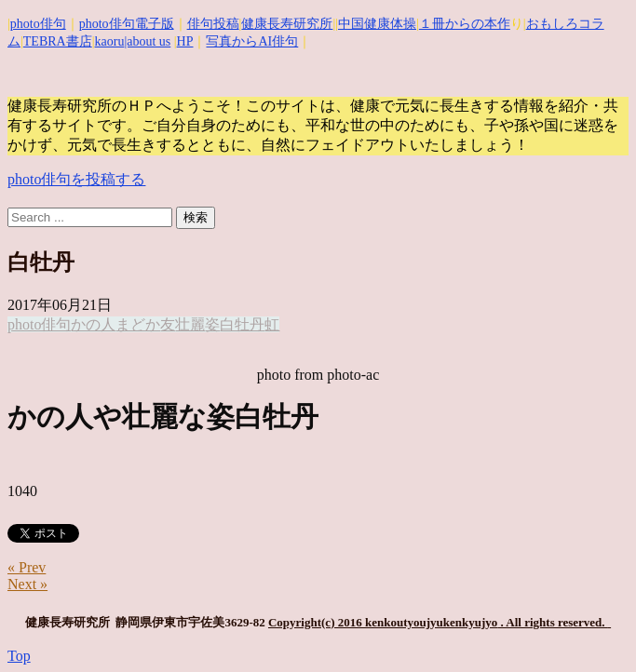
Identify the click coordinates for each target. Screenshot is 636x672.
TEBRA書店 (58, 41)
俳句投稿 (213, 24)
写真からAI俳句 (252, 41)
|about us (147, 41)
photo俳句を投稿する (76, 179)
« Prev (27, 567)
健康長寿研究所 (287, 24)
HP (185, 41)
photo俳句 (38, 24)
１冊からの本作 (465, 24)
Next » (27, 584)
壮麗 (190, 324)
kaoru (110, 41)
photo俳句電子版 (127, 24)
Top (19, 656)
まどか (138, 324)
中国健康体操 (377, 24)
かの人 (93, 324)
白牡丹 (242, 324)
